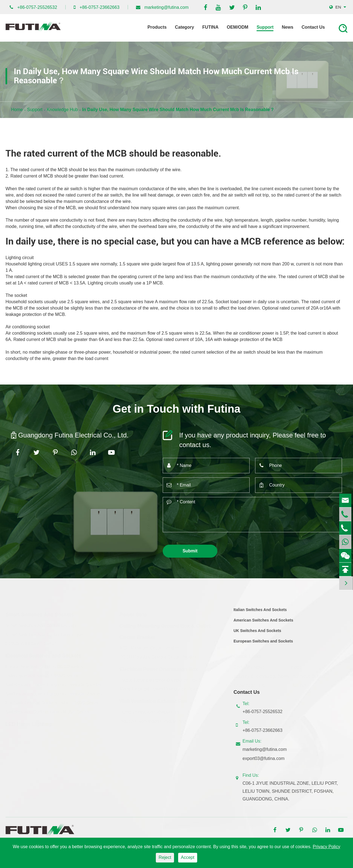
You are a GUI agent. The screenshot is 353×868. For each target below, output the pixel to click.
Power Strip (133, 612)
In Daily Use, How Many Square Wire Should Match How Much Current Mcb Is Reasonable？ (178, 110)
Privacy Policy (327, 847)
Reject (165, 857)
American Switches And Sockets (264, 623)
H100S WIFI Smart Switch (31, 641)
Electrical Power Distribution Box (159, 667)
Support (265, 27)
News (288, 27)
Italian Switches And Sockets (260, 612)
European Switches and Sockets (263, 643)
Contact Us (313, 27)
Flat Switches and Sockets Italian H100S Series (52, 701)
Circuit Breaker (137, 635)
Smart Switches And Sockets (40, 612)
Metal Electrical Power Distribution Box (157, 687)
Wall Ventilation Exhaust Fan (153, 699)
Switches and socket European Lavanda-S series (54, 683)
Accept (188, 857)
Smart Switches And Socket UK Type (42, 623)
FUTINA (211, 27)
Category (184, 27)
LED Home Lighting (29, 722)
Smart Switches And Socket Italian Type (45, 632)
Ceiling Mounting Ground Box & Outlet (165, 624)
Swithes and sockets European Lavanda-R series (54, 691)
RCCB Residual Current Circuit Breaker (158, 655)
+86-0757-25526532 (37, 7)
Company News (249, 665)
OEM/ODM (237, 27)
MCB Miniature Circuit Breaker (149, 646)
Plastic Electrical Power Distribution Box (158, 678)
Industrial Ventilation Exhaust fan (151, 719)
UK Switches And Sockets (257, 633)
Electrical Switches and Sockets (43, 654)
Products (157, 27)
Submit (190, 551)
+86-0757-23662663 (99, 7)
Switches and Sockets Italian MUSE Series (47, 710)
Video (296, 665)
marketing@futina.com (167, 7)
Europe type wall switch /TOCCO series (44, 664)
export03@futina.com (266, 758)
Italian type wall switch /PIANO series (42, 674)
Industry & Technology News (261, 674)
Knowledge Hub (62, 110)
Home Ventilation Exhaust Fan (149, 710)
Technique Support (309, 674)
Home (17, 110)
